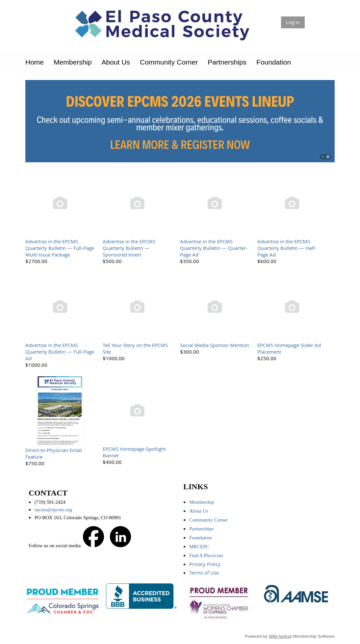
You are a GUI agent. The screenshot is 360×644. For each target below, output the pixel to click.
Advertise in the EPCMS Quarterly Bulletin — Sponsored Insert (129, 248)
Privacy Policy (206, 564)
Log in (293, 22)
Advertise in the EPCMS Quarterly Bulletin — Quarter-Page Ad (214, 248)
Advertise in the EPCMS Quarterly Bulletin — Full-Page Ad (60, 352)
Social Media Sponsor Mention (215, 345)
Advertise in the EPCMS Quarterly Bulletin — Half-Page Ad (287, 248)
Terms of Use (205, 573)
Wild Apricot (280, 636)
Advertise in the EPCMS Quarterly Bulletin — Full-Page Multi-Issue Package (60, 248)
